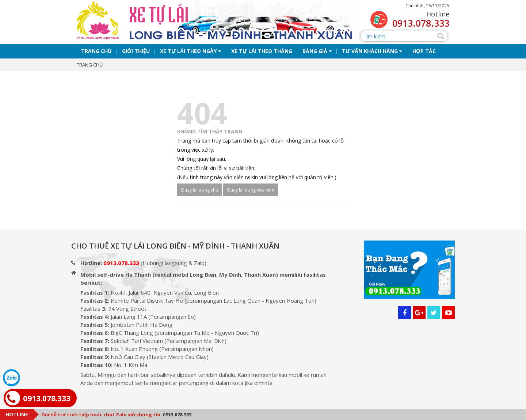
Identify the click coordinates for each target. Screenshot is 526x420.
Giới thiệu (136, 54)
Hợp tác (424, 54)
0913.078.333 (421, 23)
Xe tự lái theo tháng (262, 54)
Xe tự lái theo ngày (190, 54)
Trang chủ (96, 54)
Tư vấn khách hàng (372, 54)
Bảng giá (317, 54)
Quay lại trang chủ (199, 193)
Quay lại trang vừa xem (251, 193)
